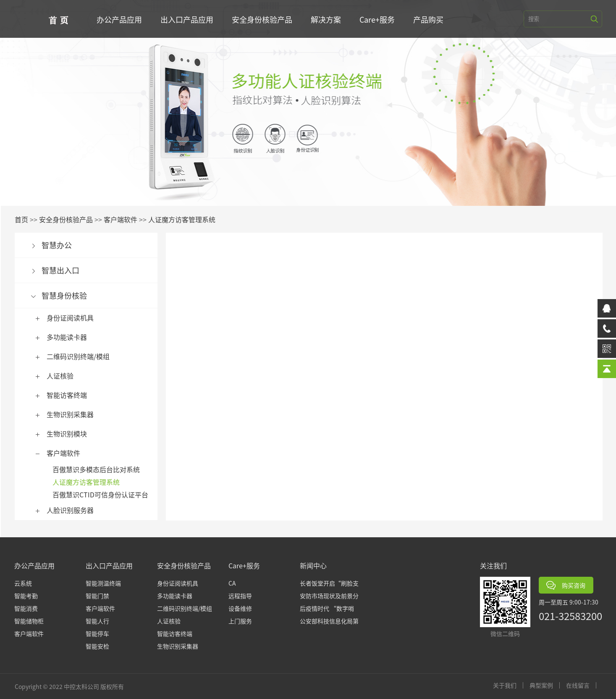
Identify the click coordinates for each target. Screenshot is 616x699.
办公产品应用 (121, 19)
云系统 (23, 583)
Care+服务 (379, 19)
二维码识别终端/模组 (82, 356)
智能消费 (26, 608)
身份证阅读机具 (74, 318)
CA (232, 583)
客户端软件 (124, 219)
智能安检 (97, 646)
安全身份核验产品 (264, 19)
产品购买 (430, 19)
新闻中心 (313, 565)
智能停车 (97, 633)
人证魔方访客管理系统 (186, 219)
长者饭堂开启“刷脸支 (329, 583)
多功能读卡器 (71, 337)
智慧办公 (60, 245)
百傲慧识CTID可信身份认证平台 (104, 494)
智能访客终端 (71, 395)
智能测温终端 (103, 583)
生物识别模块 (71, 434)
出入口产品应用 (189, 19)
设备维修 (240, 608)
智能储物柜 (29, 621)
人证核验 (64, 376)
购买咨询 (566, 585)
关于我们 (509, 685)
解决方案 (328, 19)
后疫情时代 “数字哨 (327, 608)
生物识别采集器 (74, 414)
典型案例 (545, 685)
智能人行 (97, 621)
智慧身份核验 (68, 295)
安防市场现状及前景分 (329, 596)
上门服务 (240, 621)
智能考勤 (26, 596)
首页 (25, 219)
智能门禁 (97, 596)
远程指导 (240, 596)
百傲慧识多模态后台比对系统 (100, 469)
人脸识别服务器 (74, 510)
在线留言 (582, 685)
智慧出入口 (64, 270)
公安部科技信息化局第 (329, 621)
